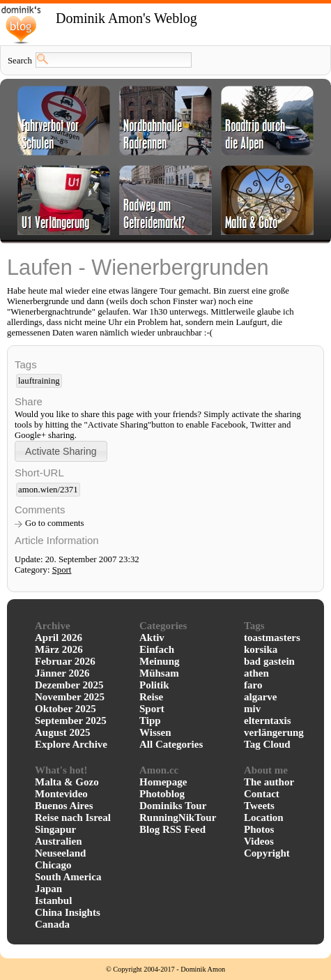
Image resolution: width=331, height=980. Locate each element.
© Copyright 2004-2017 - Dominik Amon (165, 969)
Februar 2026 (65, 661)
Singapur (55, 829)
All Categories (171, 744)
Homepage (163, 782)
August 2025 (63, 732)
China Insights (68, 912)
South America (68, 877)
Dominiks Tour (173, 806)
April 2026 (59, 638)
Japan (48, 889)
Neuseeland (60, 853)
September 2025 (71, 721)
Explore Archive (71, 744)
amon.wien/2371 (48, 490)
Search (20, 61)
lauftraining (39, 381)
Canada (52, 924)
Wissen (155, 732)
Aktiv (152, 638)
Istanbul (53, 900)
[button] (61, 451)
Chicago (53, 865)
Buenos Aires (64, 806)
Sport (62, 570)
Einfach (157, 649)
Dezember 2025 (69, 685)
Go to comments (55, 523)
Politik (154, 685)
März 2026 (59, 649)
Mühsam (159, 673)
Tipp (150, 721)
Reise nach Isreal (73, 817)
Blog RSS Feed (172, 829)
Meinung (160, 661)
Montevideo (61, 794)
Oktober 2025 (66, 709)
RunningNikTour (178, 817)
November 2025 (70, 697)
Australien (59, 841)
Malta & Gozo (67, 782)
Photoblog (162, 794)
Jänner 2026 (62, 673)
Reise (151, 697)
